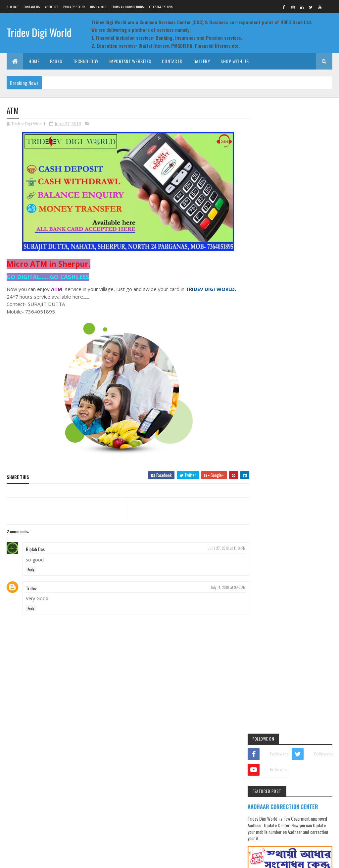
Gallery (202, 61)
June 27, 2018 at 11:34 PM (224, 549)
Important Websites (130, 61)
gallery (266, 448)
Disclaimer (98, 7)
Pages (56, 61)
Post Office (269, 460)
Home (34, 61)
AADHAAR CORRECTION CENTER (292, 180)
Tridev (31, 588)
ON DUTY (295, 351)
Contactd (172, 61)
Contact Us (32, 7)
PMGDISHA (315, 448)
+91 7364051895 (161, 7)
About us (52, 7)
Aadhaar (267, 437)
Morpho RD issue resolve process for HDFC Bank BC (305, 328)
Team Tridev (36, 861)
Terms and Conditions (127, 7)
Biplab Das (35, 549)
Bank (286, 437)
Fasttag (304, 437)
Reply (31, 570)
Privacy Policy (74, 7)
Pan (295, 448)
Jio (282, 448)
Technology (86, 61)
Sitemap (12, 7)
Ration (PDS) (296, 460)
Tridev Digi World (39, 32)
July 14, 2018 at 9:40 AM (225, 587)
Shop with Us (235, 61)
